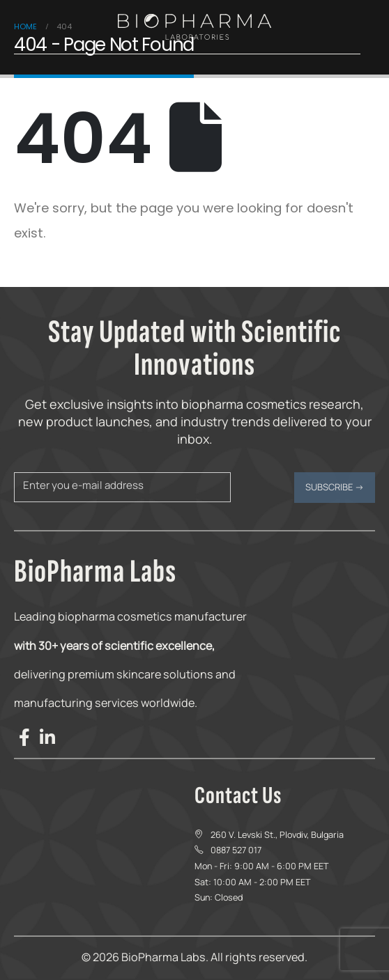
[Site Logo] (194, 27)
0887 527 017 (236, 850)
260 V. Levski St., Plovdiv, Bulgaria (277, 835)
